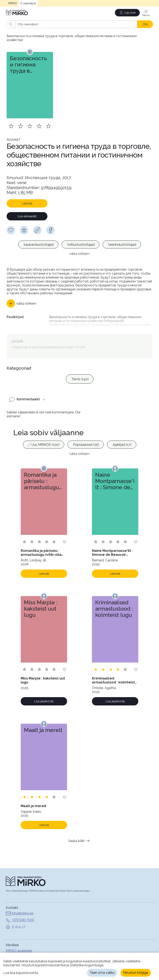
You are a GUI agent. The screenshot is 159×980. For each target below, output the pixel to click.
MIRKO (13, 3)
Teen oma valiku (102, 973)
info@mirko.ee (20, 908)
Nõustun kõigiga (136, 973)
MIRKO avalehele (19, 945)
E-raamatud (28, 3)
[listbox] (79, 245)
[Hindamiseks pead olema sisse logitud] (24, 230)
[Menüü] (146, 13)
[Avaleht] (17, 13)
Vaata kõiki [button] (80, 835)
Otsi (145, 24)
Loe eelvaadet (27, 216)
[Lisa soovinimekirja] (65, 536)
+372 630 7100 (20, 915)
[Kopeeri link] (37, 230)
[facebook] (51, 230)
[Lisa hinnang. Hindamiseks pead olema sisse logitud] (30, 126)
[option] (38, 244)
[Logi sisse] (127, 13)
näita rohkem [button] (79, 254)
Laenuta (27, 203)
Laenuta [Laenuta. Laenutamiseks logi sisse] (44, 568)
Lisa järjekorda (44, 696)
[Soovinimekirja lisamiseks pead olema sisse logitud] (11, 230)
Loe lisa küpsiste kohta (21, 973)
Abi (8, 951)
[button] (22, 303)
